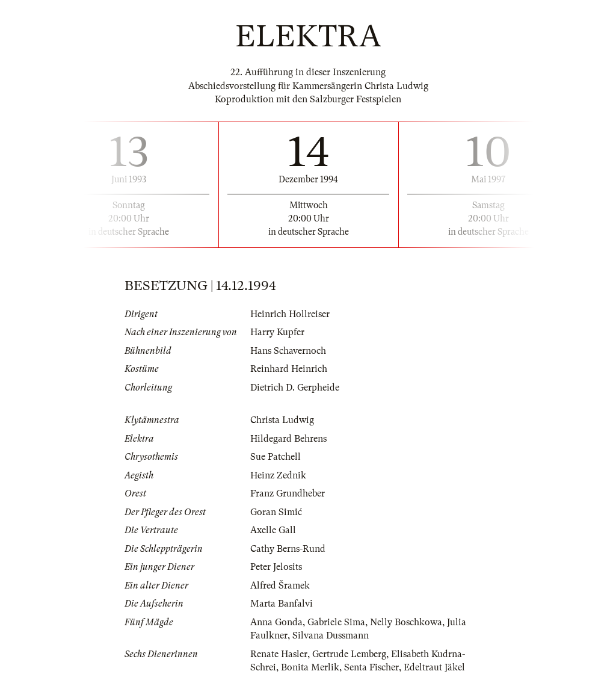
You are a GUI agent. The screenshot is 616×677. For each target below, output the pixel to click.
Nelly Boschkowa (406, 622)
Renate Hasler (279, 654)
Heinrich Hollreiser (290, 314)
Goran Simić (276, 512)
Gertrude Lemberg (349, 654)
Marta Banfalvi (282, 604)
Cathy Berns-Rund (288, 549)
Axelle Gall (273, 530)
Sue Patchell (276, 457)
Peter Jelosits (276, 567)
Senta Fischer (371, 667)
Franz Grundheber (288, 493)
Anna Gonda (276, 622)
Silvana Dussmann (331, 635)
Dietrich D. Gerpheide (295, 388)
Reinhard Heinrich (289, 369)
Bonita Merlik (310, 667)
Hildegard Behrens (288, 439)
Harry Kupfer (277, 332)
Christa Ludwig (282, 420)
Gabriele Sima (336, 622)
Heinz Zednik (278, 475)
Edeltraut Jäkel (434, 667)
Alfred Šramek (280, 586)
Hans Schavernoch (288, 351)
